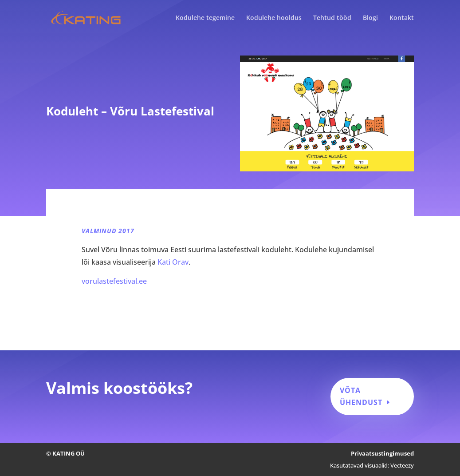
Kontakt (402, 18)
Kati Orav (173, 262)
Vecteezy (402, 465)
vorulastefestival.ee (114, 281)
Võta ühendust (361, 396)
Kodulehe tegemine (205, 18)
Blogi (370, 18)
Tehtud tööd (332, 18)
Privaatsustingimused (382, 453)
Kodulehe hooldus (274, 18)
